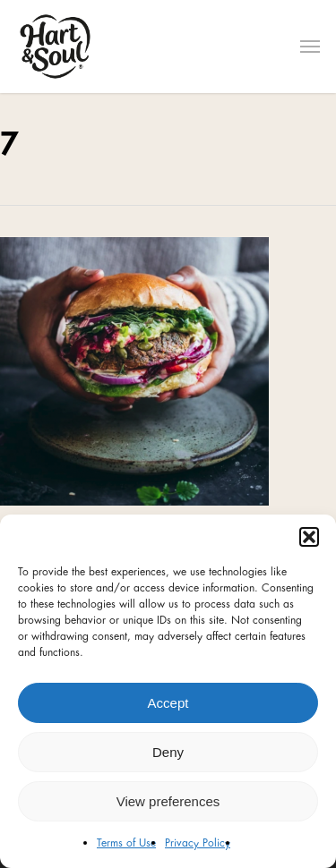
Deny (168, 752)
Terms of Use (126, 843)
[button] (309, 537)
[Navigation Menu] (310, 47)
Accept (168, 703)
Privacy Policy (198, 843)
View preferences (168, 801)
